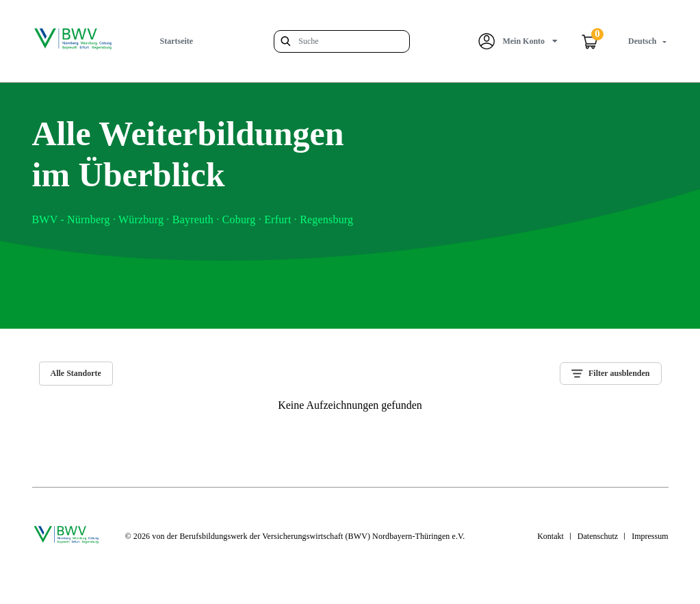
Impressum (650, 536)
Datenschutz (598, 536)
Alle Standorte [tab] (76, 373)
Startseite (177, 41)
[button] (518, 41)
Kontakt (550, 536)
